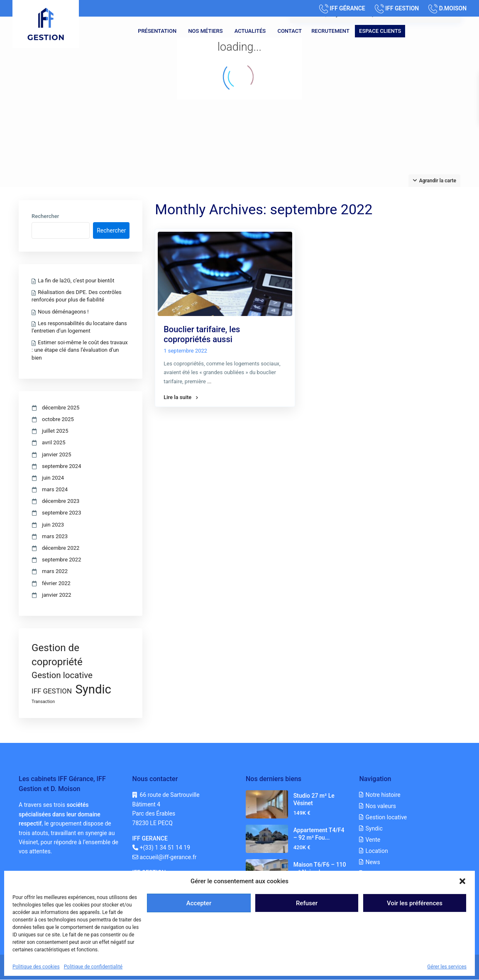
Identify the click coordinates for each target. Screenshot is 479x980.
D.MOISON (453, 8)
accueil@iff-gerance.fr (168, 857)
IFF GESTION (402, 8)
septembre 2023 (61, 513)
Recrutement (330, 31)
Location (376, 851)
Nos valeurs (380, 806)
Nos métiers (205, 31)
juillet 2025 (55, 431)
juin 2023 (53, 525)
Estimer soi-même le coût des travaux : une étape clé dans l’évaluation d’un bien (80, 350)
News (373, 862)
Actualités (250, 31)
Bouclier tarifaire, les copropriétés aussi (202, 334)
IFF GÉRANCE (347, 8)
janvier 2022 (57, 595)
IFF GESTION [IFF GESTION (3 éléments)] (52, 691)
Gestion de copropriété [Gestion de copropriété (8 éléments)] (57, 655)
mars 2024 (55, 489)
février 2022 (56, 583)
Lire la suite (181, 397)
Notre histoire (383, 795)
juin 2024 (53, 478)
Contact (290, 31)
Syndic (374, 828)
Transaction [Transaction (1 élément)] (43, 702)
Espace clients (380, 31)
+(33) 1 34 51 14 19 (165, 848)
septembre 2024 (61, 466)
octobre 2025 (58, 419)
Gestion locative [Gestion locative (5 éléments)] (62, 675)
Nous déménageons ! (63, 312)
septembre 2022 (61, 560)
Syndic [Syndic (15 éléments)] (93, 689)
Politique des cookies (36, 967)
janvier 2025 (57, 454)
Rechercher (45, 216)
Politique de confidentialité (93, 967)
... (209, 381)
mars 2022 (55, 571)
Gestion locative (386, 817)
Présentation (157, 31)
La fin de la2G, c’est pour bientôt (76, 281)
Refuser (307, 903)
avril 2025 (54, 442)
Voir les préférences (415, 903)
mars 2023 (55, 536)
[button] (462, 881)
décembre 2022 (61, 548)
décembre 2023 (61, 501)
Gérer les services (447, 967)
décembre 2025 (61, 408)
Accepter (199, 903)
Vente (373, 840)
